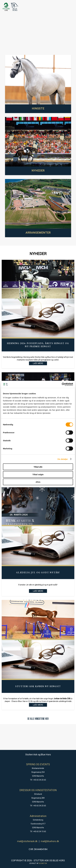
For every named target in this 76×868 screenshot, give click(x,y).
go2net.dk (43, 863)
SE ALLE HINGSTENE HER (38, 719)
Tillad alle (38, 467)
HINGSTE (38, 109)
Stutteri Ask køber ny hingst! (38, 686)
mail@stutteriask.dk (27, 841)
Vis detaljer (63, 459)
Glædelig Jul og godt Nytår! (38, 573)
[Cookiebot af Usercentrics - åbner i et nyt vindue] (62, 384)
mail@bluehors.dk (50, 841)
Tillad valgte (38, 474)
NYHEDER (38, 171)
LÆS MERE (38, 591)
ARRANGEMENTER (38, 233)
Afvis (38, 482)
